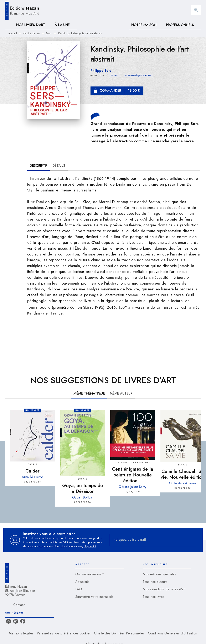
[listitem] (9, 621)
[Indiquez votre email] (148, 540)
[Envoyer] (191, 540)
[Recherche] (196, 10)
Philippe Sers (101, 71)
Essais (49, 33)
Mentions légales (21, 633)
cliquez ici (90, 547)
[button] (115, 75)
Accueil (13, 33)
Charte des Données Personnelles (119, 633)
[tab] (9, 25)
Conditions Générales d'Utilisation (172, 633)
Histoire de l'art (31, 33)
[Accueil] (22, 10)
